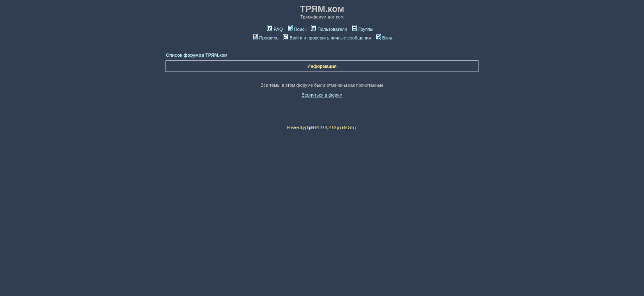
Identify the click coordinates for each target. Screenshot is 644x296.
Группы (363, 29)
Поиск (297, 29)
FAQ (275, 29)
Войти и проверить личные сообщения (327, 38)
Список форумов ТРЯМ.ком (197, 55)
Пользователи (329, 29)
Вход (384, 38)
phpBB (310, 128)
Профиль (266, 38)
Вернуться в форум (322, 95)
